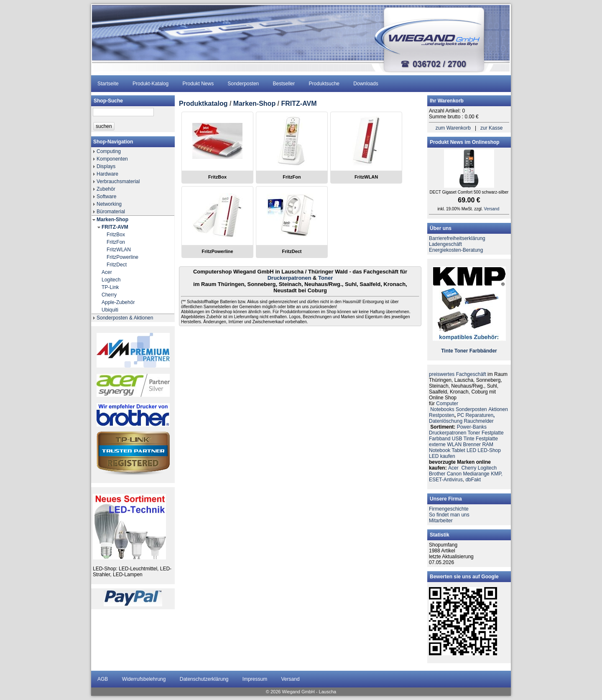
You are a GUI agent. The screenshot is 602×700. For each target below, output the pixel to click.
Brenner (472, 445)
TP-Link (110, 287)
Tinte (447, 351)
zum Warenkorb (453, 128)
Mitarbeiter (441, 521)
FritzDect (117, 265)
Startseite (108, 84)
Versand (492, 209)
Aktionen (498, 409)
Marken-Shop (112, 220)
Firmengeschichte (449, 509)
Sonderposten (244, 84)
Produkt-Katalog (150, 84)
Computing (109, 151)
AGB (103, 679)
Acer (107, 272)
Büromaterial (111, 212)
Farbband (440, 439)
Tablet (459, 450)
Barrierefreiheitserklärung (457, 238)
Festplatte (493, 433)
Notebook (440, 450)
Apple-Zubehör (118, 302)
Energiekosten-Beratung (456, 250)
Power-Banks (472, 427)
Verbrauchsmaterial (118, 181)
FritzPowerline (122, 257)
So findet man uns (449, 515)
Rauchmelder (478, 421)
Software (106, 197)
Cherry (109, 295)
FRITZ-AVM (115, 227)
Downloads (366, 84)
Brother (437, 474)
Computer (447, 404)
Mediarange (476, 474)
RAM (488, 445)
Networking (109, 204)
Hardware (107, 174)
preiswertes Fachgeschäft (458, 374)
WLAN (454, 445)
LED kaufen (442, 456)
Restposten (442, 415)
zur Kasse (491, 128)
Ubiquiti (110, 310)
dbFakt (473, 480)
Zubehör (106, 189)
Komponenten (112, 159)
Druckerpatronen (290, 278)
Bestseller (284, 84)
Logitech (111, 280)
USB (457, 439)
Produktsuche (324, 84)
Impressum (255, 679)
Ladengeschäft (445, 244)
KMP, (497, 474)
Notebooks (442, 409)
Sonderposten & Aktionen (125, 318)
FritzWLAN (119, 250)
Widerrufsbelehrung (144, 679)
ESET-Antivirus (446, 480)
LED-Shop (489, 450)
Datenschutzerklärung (204, 679)
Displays (106, 166)
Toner (325, 278)
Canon (454, 474)
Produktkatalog (203, 103)
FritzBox (116, 235)
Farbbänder (483, 351)
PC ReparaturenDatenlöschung (462, 418)
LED (471, 450)
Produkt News (198, 84)
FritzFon (116, 242)
